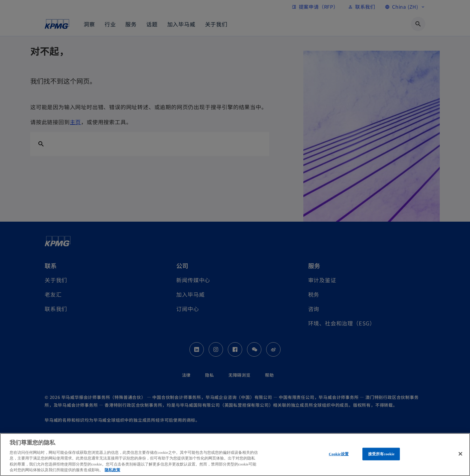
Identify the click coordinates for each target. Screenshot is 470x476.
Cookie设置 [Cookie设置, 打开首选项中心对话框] (339, 454)
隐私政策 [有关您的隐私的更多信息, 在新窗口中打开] (112, 470)
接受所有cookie (381, 454)
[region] (235, 455)
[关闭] (460, 454)
